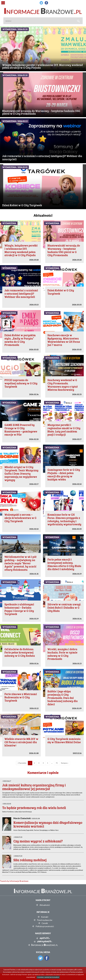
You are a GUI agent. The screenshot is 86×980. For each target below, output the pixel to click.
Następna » (65, 763)
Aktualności (45, 905)
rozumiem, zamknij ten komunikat (48, 977)
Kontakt (45, 917)
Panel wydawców (45, 920)
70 (57, 763)
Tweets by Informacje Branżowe (14, 881)
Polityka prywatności (45, 926)
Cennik (45, 923)
